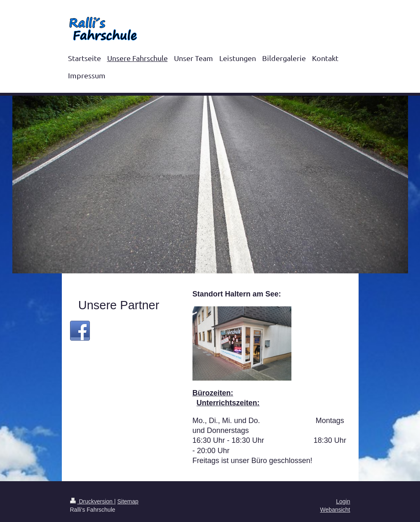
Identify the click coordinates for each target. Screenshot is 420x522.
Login (343, 501)
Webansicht (335, 510)
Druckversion (92, 501)
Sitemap (128, 501)
